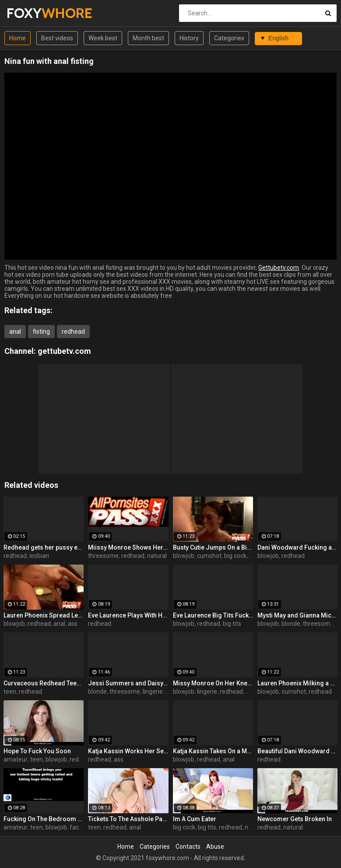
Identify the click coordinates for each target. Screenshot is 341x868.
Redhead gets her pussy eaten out (44, 547)
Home (18, 38)
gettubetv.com (64, 351)
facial (77, 827)
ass (73, 624)
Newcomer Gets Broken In (295, 819)
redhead (73, 332)
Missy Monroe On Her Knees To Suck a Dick (213, 683)
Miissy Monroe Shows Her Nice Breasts (128, 547)
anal (15, 332)
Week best (103, 38)
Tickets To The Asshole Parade (128, 819)
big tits (232, 624)
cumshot (209, 556)
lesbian (39, 556)
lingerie (153, 692)
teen (10, 692)
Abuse (215, 847)
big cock (235, 556)
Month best (148, 38)
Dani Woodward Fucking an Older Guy (297, 547)
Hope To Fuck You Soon (37, 751)
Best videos (57, 38)
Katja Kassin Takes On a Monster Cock (213, 751)
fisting (41, 332)
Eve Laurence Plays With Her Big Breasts (128, 615)
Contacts (188, 847)
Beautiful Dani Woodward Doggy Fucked (297, 751)
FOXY (30, 13)
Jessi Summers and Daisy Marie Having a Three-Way (128, 683)
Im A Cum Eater (195, 819)
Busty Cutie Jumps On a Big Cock (213, 547)
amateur (16, 759)
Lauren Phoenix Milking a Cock (297, 683)
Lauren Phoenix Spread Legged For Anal (44, 615)
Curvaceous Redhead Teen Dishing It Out (44, 683)
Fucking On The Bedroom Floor (44, 819)
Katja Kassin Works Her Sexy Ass (128, 751)
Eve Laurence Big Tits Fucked (213, 615)
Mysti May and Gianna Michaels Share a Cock (297, 615)
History (189, 38)
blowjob (184, 556)
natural (157, 556)
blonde (291, 624)
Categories (229, 38)
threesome (103, 556)
